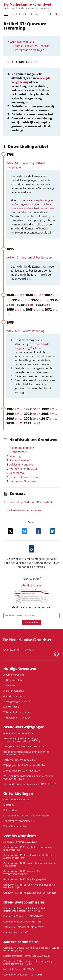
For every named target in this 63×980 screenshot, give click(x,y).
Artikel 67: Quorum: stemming (25, 331)
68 (35, 62)
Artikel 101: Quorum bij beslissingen (29, 257)
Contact (29, 650)
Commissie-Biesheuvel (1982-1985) (23, 922)
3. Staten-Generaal (14, 691)
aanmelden (31, 622)
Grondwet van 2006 (22, 42)
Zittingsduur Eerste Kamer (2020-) (22, 771)
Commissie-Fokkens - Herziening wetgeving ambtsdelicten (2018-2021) (28, 962)
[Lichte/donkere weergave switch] (57, 14)
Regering (15, 456)
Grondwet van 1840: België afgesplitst (25, 879)
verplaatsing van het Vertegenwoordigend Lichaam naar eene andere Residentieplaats (33, 204)
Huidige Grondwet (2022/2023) (20, 842)
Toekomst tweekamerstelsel (19, 821)
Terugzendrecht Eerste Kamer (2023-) (24, 746)
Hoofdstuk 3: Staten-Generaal (31, 46)
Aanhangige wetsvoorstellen (19, 733)
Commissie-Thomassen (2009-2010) (23, 916)
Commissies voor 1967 (16, 932)
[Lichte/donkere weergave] (57, 14)
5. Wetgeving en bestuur (17, 701)
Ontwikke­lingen (18, 793)
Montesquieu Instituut (36, 8)
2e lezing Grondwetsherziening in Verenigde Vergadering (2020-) (28, 777)
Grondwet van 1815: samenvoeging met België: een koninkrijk (30, 886)
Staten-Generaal (20, 460)
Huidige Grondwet (20, 669)
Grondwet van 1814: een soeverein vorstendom (30, 893)
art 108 (11, 305)
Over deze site (11, 650)
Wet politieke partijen (15, 826)
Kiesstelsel (9, 805)
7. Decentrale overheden (17, 712)
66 (9, 62)
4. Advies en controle (15, 696)
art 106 (44, 300)
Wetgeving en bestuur (23, 469)
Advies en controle (21, 465)
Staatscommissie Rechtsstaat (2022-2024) (26, 956)
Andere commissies (21, 942)
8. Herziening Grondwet (17, 718)
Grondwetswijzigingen (24, 727)
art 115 (49, 305)
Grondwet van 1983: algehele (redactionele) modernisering (28, 848)
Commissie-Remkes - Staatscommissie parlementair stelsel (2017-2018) (25, 909)
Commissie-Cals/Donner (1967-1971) (24, 927)
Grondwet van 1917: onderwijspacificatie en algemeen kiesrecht (28, 856)
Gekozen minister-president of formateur (27, 816)
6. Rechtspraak (12, 707)
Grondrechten (18, 452)
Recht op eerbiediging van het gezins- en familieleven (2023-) (26, 753)
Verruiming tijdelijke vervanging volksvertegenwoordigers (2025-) (22, 740)
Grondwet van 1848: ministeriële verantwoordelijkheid (22, 873)
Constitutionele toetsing (17, 799)
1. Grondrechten (13, 680)
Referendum (10, 810)
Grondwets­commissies (24, 902)
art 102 (20, 295)
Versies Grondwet (20, 836)
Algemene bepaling (22, 448)
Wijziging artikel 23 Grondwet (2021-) (24, 765)
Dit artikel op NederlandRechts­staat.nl (31, 502)
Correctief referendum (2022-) (20, 760)
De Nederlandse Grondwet (27, 4)
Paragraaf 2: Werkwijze (30, 50)
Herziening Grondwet (23, 481)
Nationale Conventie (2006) (18, 969)
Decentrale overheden (24, 477)
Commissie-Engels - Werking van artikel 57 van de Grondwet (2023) (31, 949)
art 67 (19, 409)
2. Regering (10, 685)
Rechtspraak (17, 473)
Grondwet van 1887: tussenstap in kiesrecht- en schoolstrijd (30, 865)
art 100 (39, 295)
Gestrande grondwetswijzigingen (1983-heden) (30, 784)
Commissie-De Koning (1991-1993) (23, 975)
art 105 (25, 300)
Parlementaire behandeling (24, 510)
